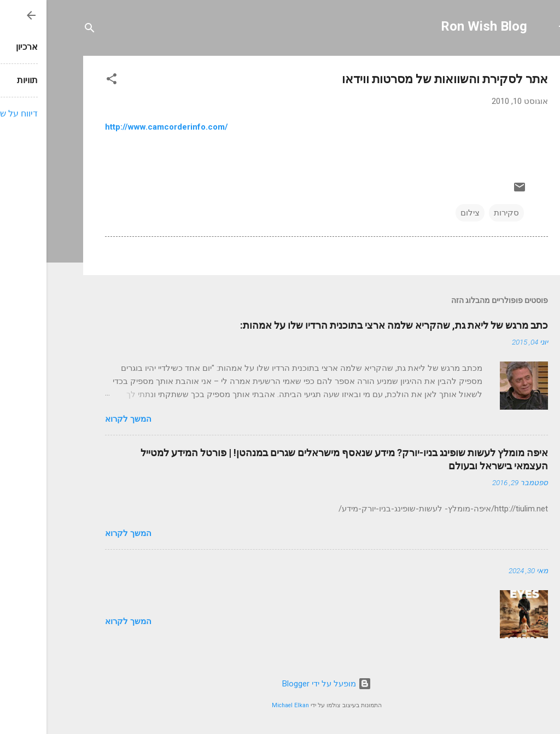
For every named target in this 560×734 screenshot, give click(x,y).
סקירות (460, 213)
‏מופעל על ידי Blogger (280, 684)
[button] (65, 81)
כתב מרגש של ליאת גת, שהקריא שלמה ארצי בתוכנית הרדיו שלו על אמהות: (348, 325)
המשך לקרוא (82, 419)
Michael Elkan (244, 705)
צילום (424, 213)
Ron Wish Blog (437, 26)
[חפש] (43, 30)
